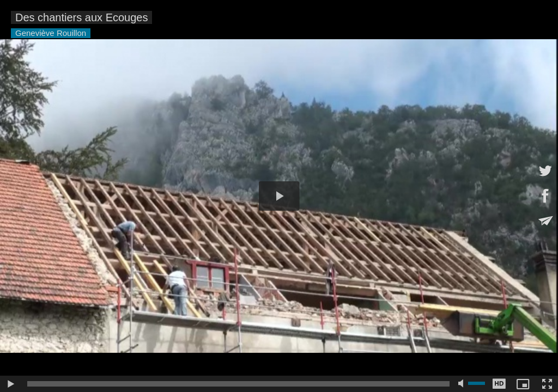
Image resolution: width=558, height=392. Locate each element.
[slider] (238, 384)
